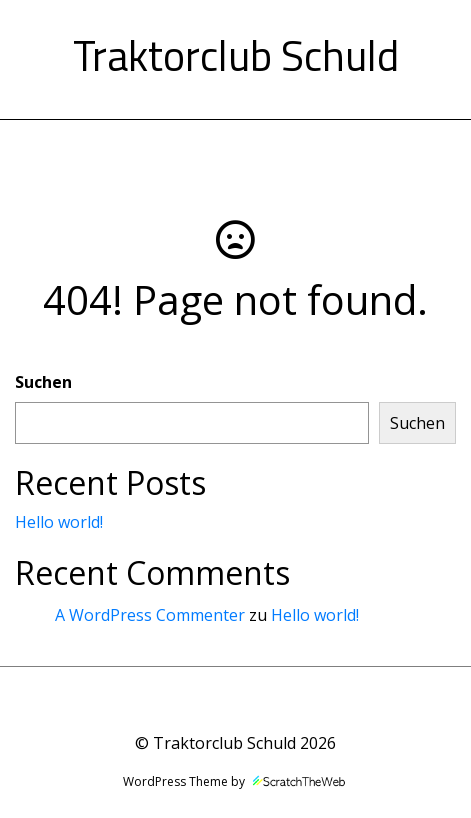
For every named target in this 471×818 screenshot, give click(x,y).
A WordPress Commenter (150, 615)
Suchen (43, 382)
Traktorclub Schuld (236, 55)
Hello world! (59, 522)
